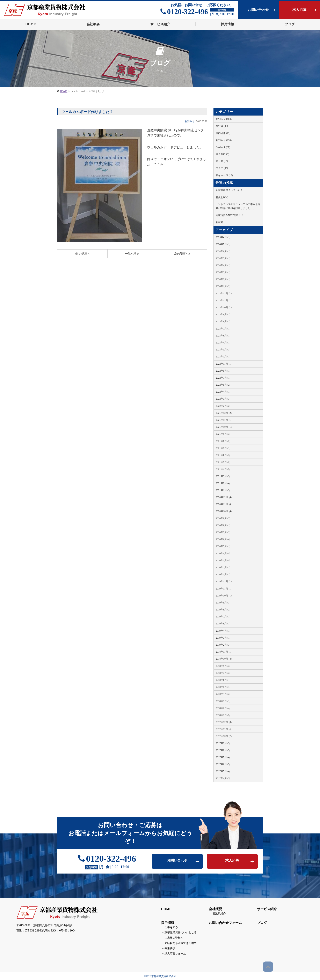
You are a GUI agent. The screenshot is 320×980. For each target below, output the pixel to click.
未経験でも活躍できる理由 (177, 943)
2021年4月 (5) (223, 469)
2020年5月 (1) (223, 546)
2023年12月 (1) (224, 294)
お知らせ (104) (224, 119)
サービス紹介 (266, 911)
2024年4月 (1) (223, 265)
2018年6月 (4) (223, 680)
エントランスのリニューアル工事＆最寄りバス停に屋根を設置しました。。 (238, 206)
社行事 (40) (222, 126)
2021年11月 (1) (224, 420)
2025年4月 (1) (223, 237)
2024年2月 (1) (223, 279)
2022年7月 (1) (223, 378)
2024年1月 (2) (223, 286)
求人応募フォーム (172, 953)
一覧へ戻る (132, 254)
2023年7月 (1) (223, 329)
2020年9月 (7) (223, 518)
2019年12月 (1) (224, 581)
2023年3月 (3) (223, 350)
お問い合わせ (258, 10)
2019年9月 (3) (223, 603)
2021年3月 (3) (223, 476)
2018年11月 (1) (224, 652)
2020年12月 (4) (224, 497)
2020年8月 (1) (223, 525)
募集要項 (167, 949)
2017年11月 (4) (224, 729)
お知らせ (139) (224, 140)
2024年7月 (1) (223, 244)
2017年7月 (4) (223, 757)
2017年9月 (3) (223, 743)
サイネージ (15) (224, 175)
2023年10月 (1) (224, 307)
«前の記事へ (82, 254)
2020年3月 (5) (223, 560)
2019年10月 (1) (224, 596)
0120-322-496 (184, 12)
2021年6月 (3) (223, 455)
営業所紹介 (216, 915)
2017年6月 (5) (223, 764)
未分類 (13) (222, 161)
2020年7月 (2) (223, 532)
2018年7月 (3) (223, 673)
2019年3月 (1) (223, 638)
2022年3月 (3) (223, 399)
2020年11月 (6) (224, 504)
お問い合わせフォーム (224, 924)
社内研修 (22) (223, 133)
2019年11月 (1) (224, 589)
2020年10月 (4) (224, 511)
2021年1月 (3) (223, 490)
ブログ (261, 924)
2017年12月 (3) (224, 722)
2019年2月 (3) (223, 645)
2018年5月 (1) (223, 687)
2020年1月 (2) (223, 574)
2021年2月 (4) (223, 483)
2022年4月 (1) (223, 392)
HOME (64, 91)
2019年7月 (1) (223, 617)
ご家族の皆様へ (171, 938)
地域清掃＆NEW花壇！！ (230, 215)
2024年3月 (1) (223, 272)
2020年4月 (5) (223, 554)
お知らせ (190, 121)
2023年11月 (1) (224, 300)
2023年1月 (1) (223, 357)
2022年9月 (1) (223, 371)
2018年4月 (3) (223, 694)
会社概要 (214, 911)
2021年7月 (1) (223, 448)
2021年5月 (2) (223, 462)
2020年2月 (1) (223, 567)
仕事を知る (168, 929)
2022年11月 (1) (224, 364)
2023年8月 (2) (223, 321)
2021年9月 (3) (223, 434)
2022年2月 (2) (223, 406)
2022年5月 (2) (223, 385)
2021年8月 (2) (223, 441)
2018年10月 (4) (224, 659)
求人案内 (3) (222, 154)
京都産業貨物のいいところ (177, 934)
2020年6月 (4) (223, 539)
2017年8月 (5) (223, 750)
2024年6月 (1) (223, 251)
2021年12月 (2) (224, 413)
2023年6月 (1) (223, 336)
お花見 (219, 222)
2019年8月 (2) (223, 610)
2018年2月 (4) (223, 708)
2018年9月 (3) (223, 666)
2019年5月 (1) (223, 624)
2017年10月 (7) (224, 736)
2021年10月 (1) (224, 427)
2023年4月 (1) (223, 343)
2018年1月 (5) (223, 715)
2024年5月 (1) (223, 258)
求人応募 (299, 10)
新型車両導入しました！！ (231, 190)
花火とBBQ (222, 197)
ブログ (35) (222, 168)
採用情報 (166, 924)
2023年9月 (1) (223, 314)
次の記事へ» (182, 254)
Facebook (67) (223, 147)
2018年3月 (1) (223, 701)
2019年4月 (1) (223, 631)
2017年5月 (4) (223, 771)
